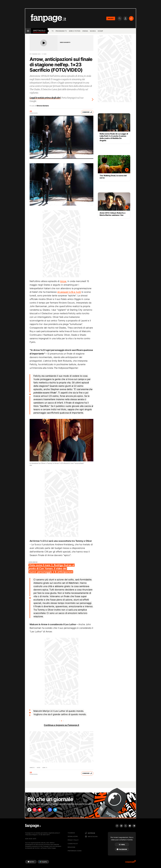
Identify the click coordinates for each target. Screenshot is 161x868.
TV (53, 31)
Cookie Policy (73, 844)
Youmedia (71, 833)
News (39, 768)
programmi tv (61, 31)
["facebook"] (55, 810)
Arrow (63, 281)
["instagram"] (36, 810)
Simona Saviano (43, 106)
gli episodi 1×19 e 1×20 (69, 292)
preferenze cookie (75, 851)
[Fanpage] (33, 826)
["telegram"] (61, 810)
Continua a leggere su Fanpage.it (61, 725)
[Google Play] (43, 862)
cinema (85, 31)
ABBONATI (111, 18)
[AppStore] (31, 862)
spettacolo (39, 31)
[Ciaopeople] (130, 862)
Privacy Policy (73, 840)
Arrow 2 (32, 768)
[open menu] (28, 31)
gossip (100, 31)
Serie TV (45, 768)
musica (93, 31)
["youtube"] (42, 810)
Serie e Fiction (75, 31)
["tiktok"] (30, 810)
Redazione (71, 847)
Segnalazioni (73, 836)
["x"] (49, 810)
